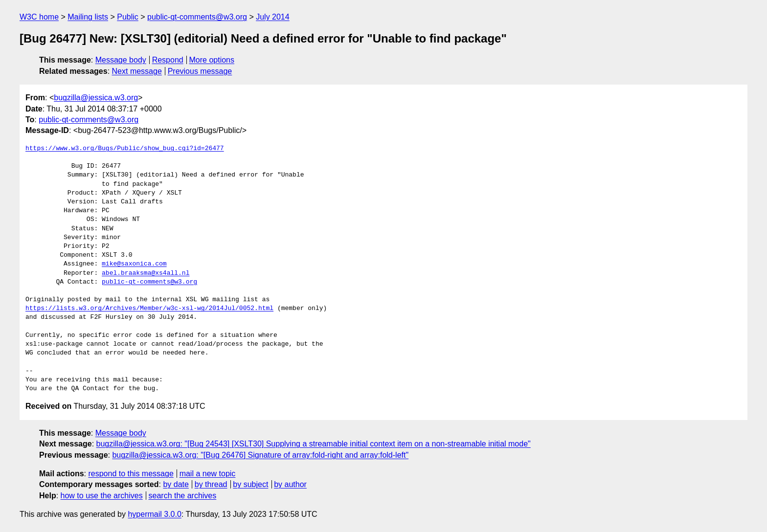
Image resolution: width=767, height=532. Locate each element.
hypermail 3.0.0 (154, 514)
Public (128, 17)
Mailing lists (88, 17)
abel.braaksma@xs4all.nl (146, 273)
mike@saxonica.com (134, 264)
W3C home (39, 17)
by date (176, 484)
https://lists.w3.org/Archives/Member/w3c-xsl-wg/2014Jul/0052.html (149, 309)
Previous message (200, 71)
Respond (168, 60)
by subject (250, 484)
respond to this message (131, 474)
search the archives (183, 496)
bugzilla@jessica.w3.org (96, 98)
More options (212, 60)
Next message (137, 71)
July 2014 (273, 17)
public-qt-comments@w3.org (197, 17)
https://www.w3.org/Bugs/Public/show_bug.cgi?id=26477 (125, 149)
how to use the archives (102, 496)
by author (290, 484)
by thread (211, 484)
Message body (121, 60)
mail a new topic (208, 474)
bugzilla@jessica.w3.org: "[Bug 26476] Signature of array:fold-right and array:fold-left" (260, 455)
